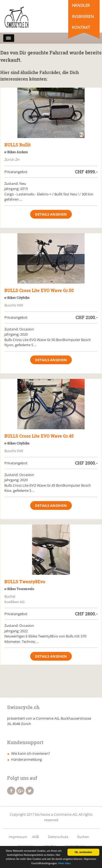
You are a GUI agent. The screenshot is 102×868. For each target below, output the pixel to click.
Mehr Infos (64, 864)
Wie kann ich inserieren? (31, 753)
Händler (81, 5)
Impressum (18, 837)
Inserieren (83, 16)
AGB (35, 837)
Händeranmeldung (27, 759)
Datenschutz (58, 837)
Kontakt (81, 27)
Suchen (83, 837)
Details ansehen (51, 214)
